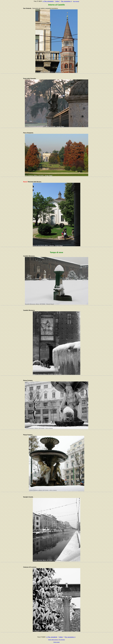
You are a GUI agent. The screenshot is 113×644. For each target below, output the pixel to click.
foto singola (76, 1)
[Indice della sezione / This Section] (56, 640)
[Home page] (56, 642)
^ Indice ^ (57, 1)
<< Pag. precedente (48, 1)
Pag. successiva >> (66, 1)
